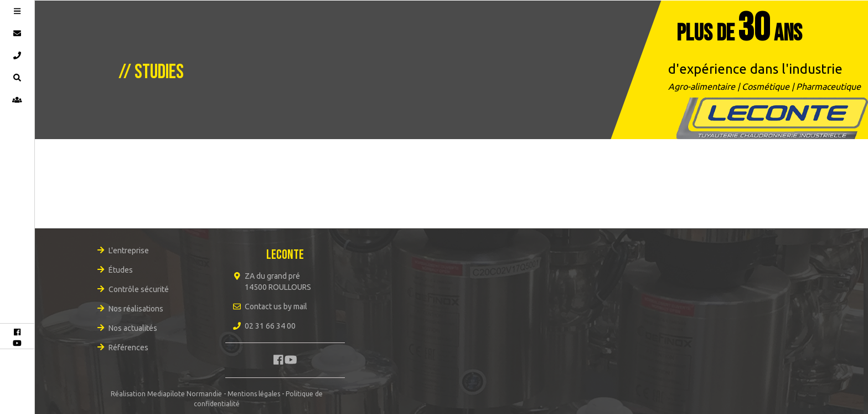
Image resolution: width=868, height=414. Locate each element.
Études (121, 270)
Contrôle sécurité (139, 289)
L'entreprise (129, 251)
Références (128, 347)
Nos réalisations (136, 309)
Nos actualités (133, 328)
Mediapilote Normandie (185, 394)
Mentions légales (254, 394)
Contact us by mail (276, 306)
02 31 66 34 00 (270, 326)
